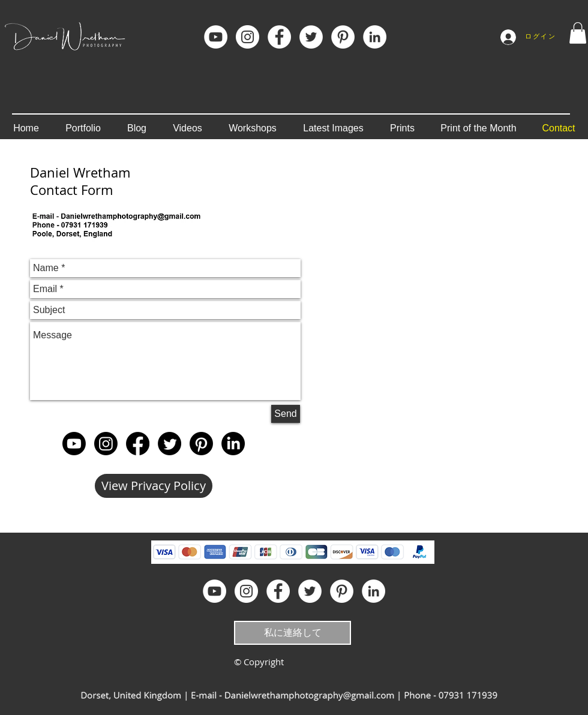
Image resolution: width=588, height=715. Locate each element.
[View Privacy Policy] (154, 486)
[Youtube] (74, 444)
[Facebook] (279, 37)
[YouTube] (216, 37)
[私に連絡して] (292, 633)
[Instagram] (247, 37)
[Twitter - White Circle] (311, 37)
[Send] (286, 414)
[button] (578, 33)
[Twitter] (169, 444)
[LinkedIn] (375, 37)
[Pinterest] (343, 37)
